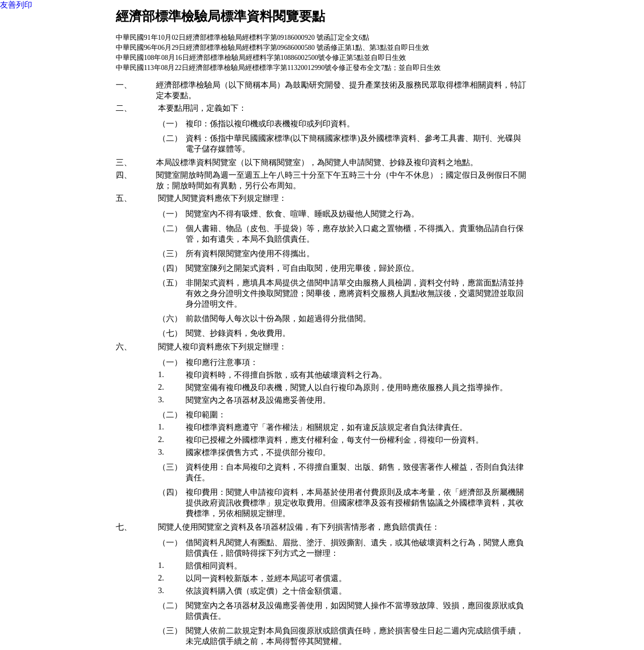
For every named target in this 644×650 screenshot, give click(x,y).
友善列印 (16, 5)
